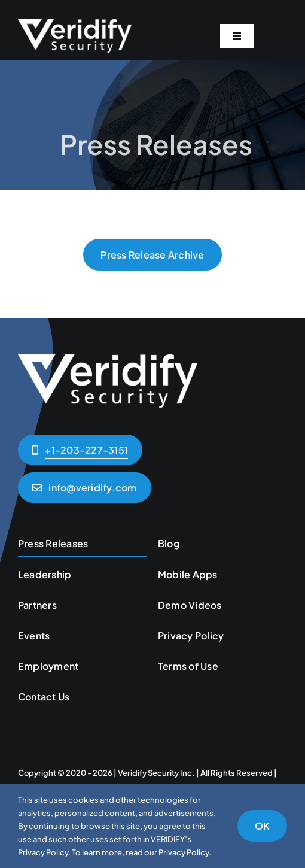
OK (262, 826)
